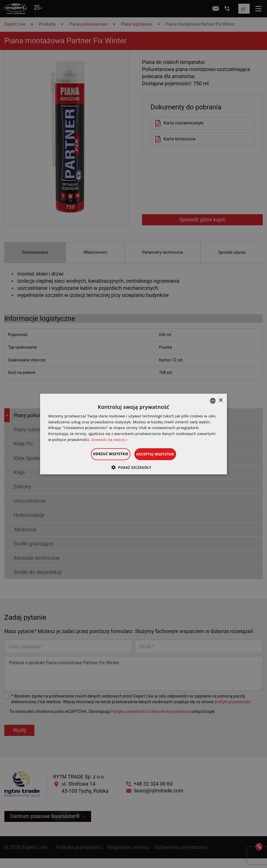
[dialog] (133, 434)
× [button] (221, 400)
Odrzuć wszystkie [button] (103, 454)
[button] (133, 467)
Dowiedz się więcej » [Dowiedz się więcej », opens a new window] (109, 440)
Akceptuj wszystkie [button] (162, 454)
